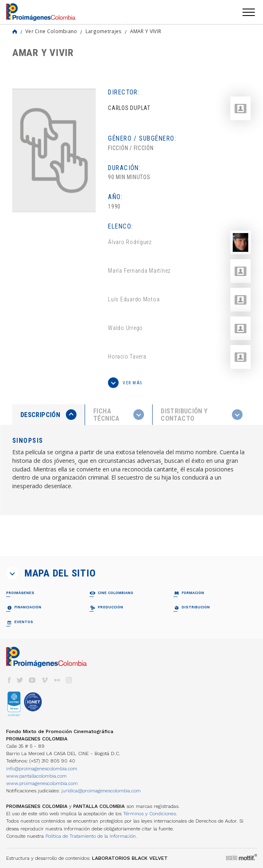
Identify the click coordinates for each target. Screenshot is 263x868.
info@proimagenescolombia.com (42, 769)
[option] (54, 150)
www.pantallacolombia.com (36, 776)
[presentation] (48, 415)
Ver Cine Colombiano (51, 31)
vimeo (45, 680)
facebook (9, 680)
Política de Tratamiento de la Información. (91, 836)
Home (15, 31)
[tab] (49, 415)
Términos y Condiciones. (150, 814)
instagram (69, 680)
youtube (32, 680)
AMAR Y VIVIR (146, 31)
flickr (57, 680)
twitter (20, 680)
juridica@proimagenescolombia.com (101, 791)
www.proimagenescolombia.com (42, 783)
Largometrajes (104, 31)
